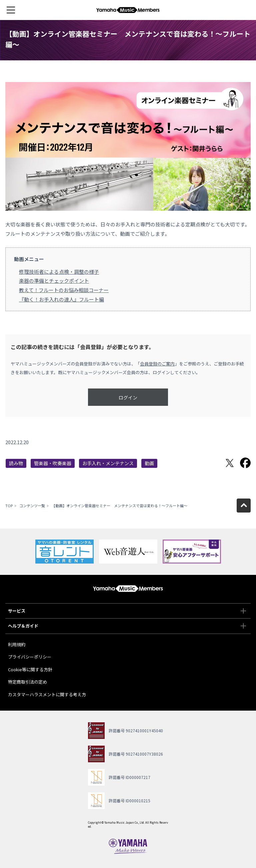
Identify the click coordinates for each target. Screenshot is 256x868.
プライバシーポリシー (30, 657)
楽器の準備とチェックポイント (54, 281)
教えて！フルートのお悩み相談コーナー (64, 290)
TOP (9, 506)
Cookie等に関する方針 (30, 669)
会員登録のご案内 (157, 364)
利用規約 (17, 644)
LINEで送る (214, 463)
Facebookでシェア (245, 463)
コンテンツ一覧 (32, 506)
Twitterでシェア (230, 463)
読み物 (16, 463)
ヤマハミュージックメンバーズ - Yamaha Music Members (128, 10)
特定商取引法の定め (27, 682)
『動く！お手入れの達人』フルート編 (61, 299)
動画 (149, 463)
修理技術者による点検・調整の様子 (59, 272)
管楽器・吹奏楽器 (53, 463)
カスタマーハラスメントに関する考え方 (47, 694)
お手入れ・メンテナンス (108, 463)
